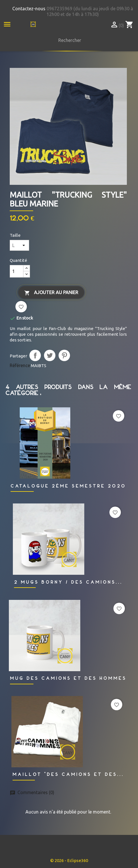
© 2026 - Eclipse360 (69, 860)
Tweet (50, 355)
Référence (20, 365)
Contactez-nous (29, 9)
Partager (35, 355)
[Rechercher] (68, 40)
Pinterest (64, 355)
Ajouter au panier (51, 293)
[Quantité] (17, 271)
